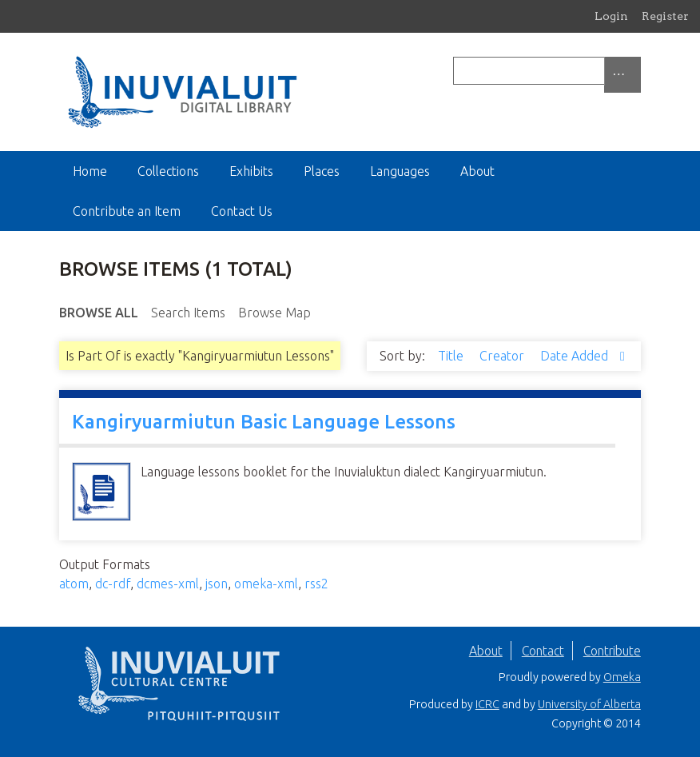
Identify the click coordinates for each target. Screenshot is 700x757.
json (217, 584)
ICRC (487, 704)
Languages (400, 171)
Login (611, 16)
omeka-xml (266, 584)
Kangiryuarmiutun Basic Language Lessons (264, 422)
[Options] (622, 75)
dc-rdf (113, 584)
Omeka (622, 677)
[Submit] (637, 71)
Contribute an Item (127, 211)
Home (90, 171)
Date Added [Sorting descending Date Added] (576, 356)
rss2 (316, 584)
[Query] (547, 71)
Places (322, 171)
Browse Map (274, 313)
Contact (543, 651)
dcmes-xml (168, 584)
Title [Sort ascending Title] (452, 356)
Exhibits (251, 171)
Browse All (99, 313)
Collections (168, 171)
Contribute (612, 651)
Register (665, 16)
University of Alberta (589, 704)
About (477, 171)
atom (74, 584)
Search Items (188, 313)
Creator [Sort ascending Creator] (503, 356)
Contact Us (242, 211)
